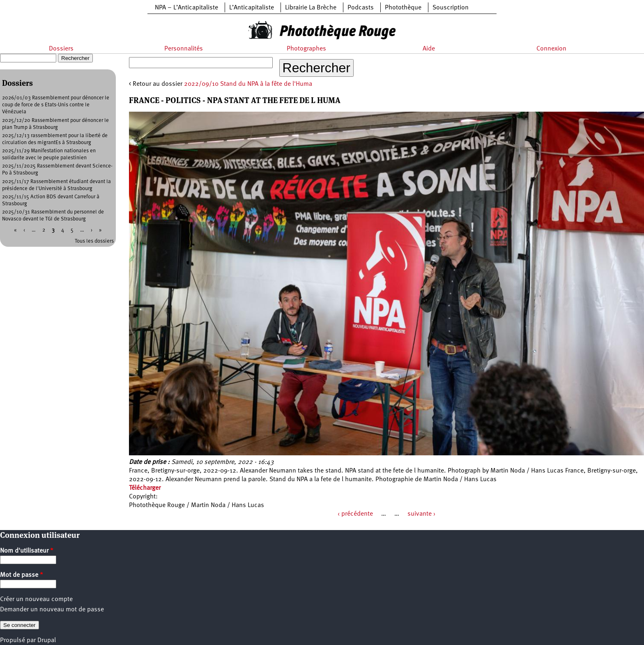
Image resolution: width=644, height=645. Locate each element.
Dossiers (61, 49)
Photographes (306, 49)
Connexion (551, 49)
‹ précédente (355, 514)
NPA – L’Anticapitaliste (186, 8)
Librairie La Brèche (311, 8)
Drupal (47, 640)
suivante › (421, 514)
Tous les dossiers (94, 241)
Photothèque (403, 8)
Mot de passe (22, 575)
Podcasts (361, 8)
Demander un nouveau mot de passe (52, 610)
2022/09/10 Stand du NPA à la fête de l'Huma (248, 84)
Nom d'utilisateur (27, 551)
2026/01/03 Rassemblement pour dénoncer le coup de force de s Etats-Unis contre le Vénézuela (56, 105)
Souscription (451, 8)
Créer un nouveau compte (36, 599)
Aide (429, 49)
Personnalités (184, 49)
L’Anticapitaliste (252, 8)
